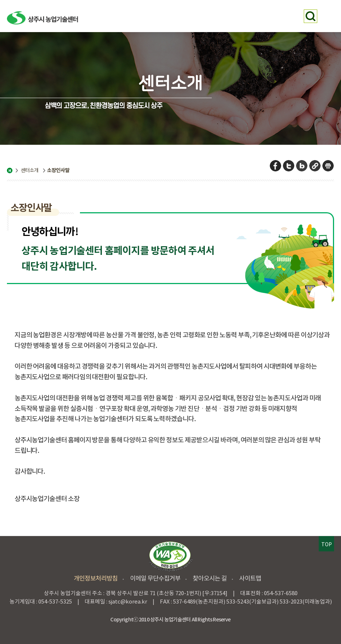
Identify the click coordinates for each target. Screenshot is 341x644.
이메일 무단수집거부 (155, 578)
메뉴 (327, 16)
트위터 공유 (289, 166)
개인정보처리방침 (96, 578)
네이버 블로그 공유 (302, 166)
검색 (311, 16)
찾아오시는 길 (210, 578)
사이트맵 (250, 578)
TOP (327, 544)
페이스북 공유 (276, 166)
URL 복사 (315, 166)
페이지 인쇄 (328, 166)
